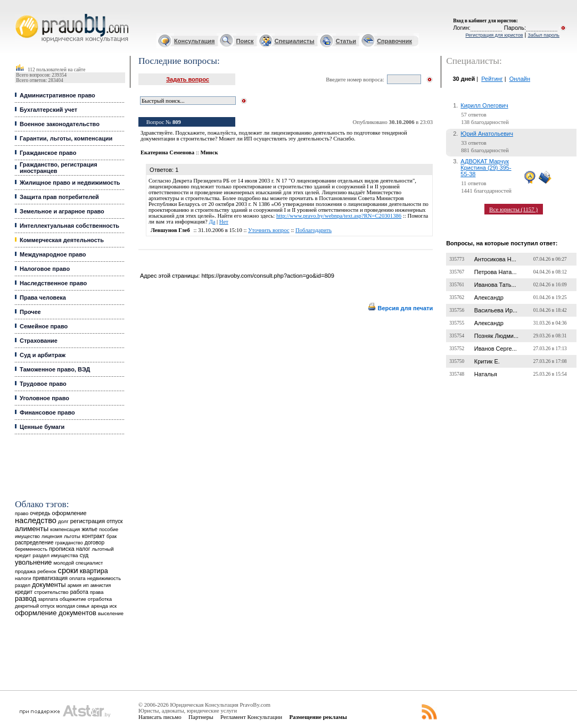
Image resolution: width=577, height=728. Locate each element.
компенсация (65, 530)
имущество (27, 536)
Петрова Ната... (496, 272)
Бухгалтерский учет (48, 110)
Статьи (346, 41)
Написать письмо (160, 717)
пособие (109, 530)
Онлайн (520, 79)
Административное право (57, 95)
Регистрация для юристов (494, 35)
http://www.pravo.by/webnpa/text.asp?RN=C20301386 (339, 216)
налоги (23, 578)
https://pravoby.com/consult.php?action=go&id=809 (267, 276)
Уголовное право (44, 398)
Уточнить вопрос (269, 230)
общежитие (73, 599)
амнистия (101, 585)
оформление (69, 513)
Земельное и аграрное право (62, 211)
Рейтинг (492, 79)
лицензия (52, 536)
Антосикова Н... (495, 259)
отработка (100, 599)
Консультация (194, 41)
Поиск (245, 41)
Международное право (53, 254)
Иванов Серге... (496, 349)
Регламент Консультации (251, 717)
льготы (72, 536)
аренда (100, 606)
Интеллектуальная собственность (69, 226)
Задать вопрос (188, 79)
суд (84, 555)
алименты (32, 529)
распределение (34, 543)
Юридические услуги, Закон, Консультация (20, 14)
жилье (89, 529)
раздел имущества (55, 555)
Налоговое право (45, 269)
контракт (93, 536)
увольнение (33, 562)
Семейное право (44, 326)
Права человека (43, 297)
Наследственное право (53, 283)
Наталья (486, 374)
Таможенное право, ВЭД (55, 369)
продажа (25, 571)
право (22, 514)
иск (113, 606)
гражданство (69, 543)
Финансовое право (47, 412)
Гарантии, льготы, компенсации (66, 138)
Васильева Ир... (496, 310)
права (97, 592)
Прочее (30, 312)
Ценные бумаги (42, 427)
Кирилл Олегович (484, 105)
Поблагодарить (314, 230)
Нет (224, 222)
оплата (77, 578)
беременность (31, 549)
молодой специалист (78, 563)
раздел (23, 585)
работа (79, 592)
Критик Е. (487, 361)
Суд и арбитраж (43, 355)
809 (177, 122)
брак (112, 536)
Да (212, 222)
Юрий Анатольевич (487, 134)
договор (95, 543)
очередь (40, 513)
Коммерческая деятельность (62, 240)
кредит (24, 592)
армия (75, 585)
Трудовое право (43, 384)
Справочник (394, 41)
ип (86, 585)
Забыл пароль (544, 35)
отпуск (114, 521)
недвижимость (104, 578)
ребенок (47, 571)
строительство (51, 592)
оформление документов (56, 613)
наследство (36, 520)
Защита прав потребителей (59, 197)
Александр (489, 297)
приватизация (50, 578)
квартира (94, 571)
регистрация (88, 521)
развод (26, 599)
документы (49, 585)
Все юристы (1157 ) (513, 209)
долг (63, 521)
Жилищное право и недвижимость (70, 183)
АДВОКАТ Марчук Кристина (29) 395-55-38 (486, 168)
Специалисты (295, 41)
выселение (111, 613)
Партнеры (201, 717)
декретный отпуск (35, 606)
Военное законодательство (60, 124)
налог (83, 549)
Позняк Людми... (496, 336)
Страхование (39, 341)
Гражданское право (48, 153)
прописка (62, 549)
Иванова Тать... (495, 285)
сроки (68, 570)
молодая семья (73, 606)
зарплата (48, 599)
